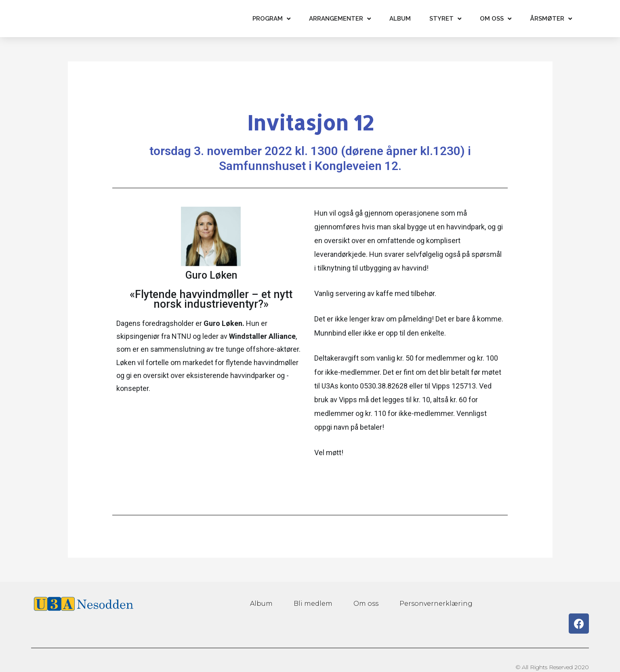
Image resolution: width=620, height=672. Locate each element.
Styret (445, 19)
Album (400, 19)
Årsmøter (551, 19)
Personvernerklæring (435, 604)
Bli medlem (313, 604)
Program (271, 19)
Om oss (496, 19)
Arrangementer (340, 19)
